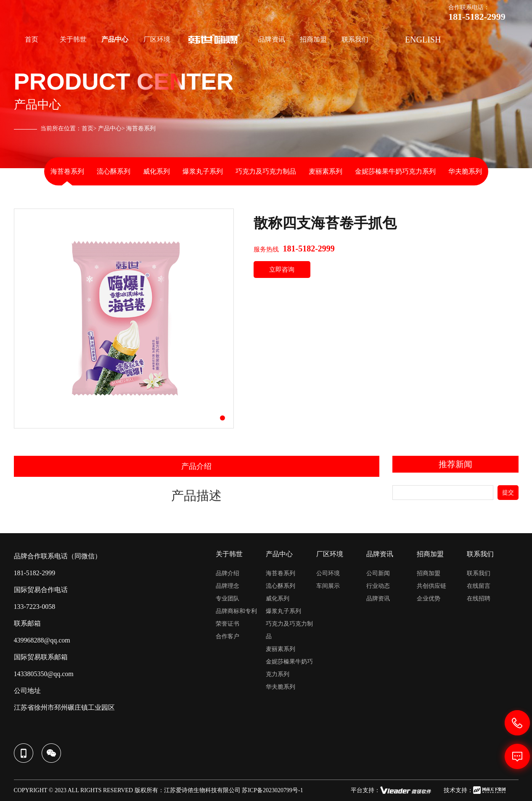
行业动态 (378, 586)
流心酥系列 (114, 171)
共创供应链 (431, 586)
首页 (32, 39)
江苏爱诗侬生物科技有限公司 (202, 790)
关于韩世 (73, 39)
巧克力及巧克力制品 (266, 171)
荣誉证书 (228, 624)
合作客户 (228, 636)
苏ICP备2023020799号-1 (272, 790)
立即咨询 (282, 270)
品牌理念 (228, 586)
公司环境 (328, 573)
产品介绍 (196, 466)
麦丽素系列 (326, 171)
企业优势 (429, 599)
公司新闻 (378, 573)
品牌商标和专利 (236, 611)
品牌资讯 (272, 39)
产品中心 (115, 39)
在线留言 (479, 586)
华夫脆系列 (465, 171)
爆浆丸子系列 (203, 171)
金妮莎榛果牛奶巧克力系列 (395, 171)
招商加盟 (313, 39)
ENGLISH (423, 40)
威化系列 (156, 171)
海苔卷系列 (67, 171)
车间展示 (328, 586)
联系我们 (355, 39)
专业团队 (228, 599)
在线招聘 (479, 599)
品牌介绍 (228, 573)
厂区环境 (157, 39)
